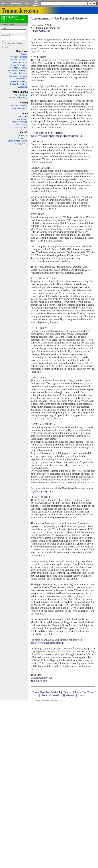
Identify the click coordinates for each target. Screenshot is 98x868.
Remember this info (14, 43)
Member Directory (19, 106)
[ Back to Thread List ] (52, 695)
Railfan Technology (19, 84)
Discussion (22, 51)
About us (23, 135)
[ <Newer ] (70, 695)
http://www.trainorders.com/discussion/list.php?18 (56, 136)
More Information (20, 108)
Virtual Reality (21, 125)
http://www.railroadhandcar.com (47, 643)
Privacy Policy (21, 144)
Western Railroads (19, 57)
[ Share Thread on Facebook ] (47, 692)
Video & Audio (21, 95)
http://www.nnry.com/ (42, 491)
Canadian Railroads (18, 73)
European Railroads (18, 76)
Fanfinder (23, 116)
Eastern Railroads (19, 60)
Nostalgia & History (19, 68)
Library (24, 113)
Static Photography (19, 98)
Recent (24, 54)
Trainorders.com (39, 681)
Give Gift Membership (17, 141)
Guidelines (22, 87)
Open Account (16, 3)
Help (27, 3)
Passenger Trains (19, 62)
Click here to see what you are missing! (13, 19)
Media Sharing (21, 92)
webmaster (45, 31)
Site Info (24, 132)
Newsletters (22, 119)
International (22, 79)
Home (4, 3)
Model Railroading (19, 81)
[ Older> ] (81, 695)
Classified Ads (21, 127)
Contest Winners (20, 122)
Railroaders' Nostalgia (17, 70)
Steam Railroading (19, 65)
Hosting (24, 103)
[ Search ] (67, 692)
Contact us (22, 138)
